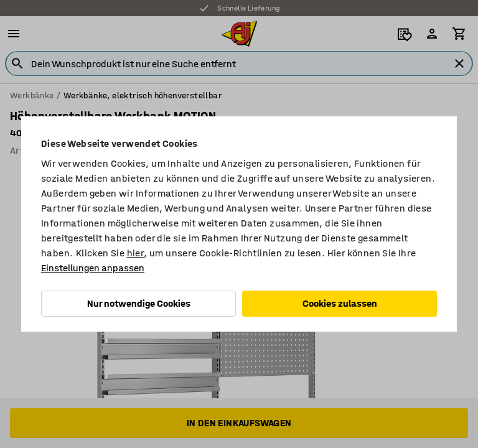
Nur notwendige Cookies (139, 303)
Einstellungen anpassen (93, 268)
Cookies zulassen (340, 303)
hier (136, 253)
